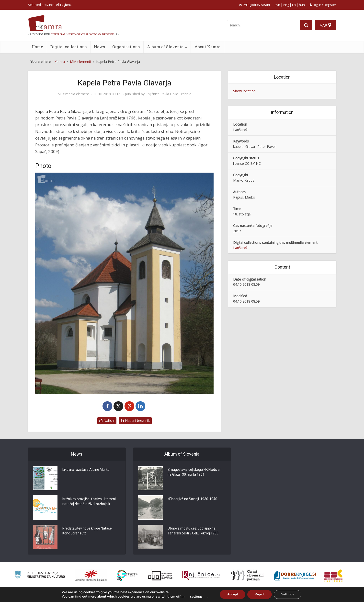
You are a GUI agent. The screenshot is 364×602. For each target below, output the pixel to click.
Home (37, 47)
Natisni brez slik (135, 420)
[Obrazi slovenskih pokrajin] (247, 576)
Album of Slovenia (165, 47)
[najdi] (306, 25)
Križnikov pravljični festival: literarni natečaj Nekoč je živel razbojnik (89, 501)
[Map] (325, 25)
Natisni (107, 420)
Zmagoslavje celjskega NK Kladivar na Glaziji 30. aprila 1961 (194, 472)
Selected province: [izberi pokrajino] (50, 5)
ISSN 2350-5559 (325, 595)
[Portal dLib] (160, 576)
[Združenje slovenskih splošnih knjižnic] (201, 576)
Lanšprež (240, 248)
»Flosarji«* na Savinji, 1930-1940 (192, 499)
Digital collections (68, 47)
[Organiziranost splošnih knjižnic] (91, 576)
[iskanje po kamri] (263, 25)
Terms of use (302, 595)
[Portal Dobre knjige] (295, 576)
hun (302, 5)
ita (294, 5)
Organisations (126, 47)
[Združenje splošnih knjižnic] (333, 576)
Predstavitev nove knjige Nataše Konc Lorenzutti (87, 531)
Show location (244, 91)
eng (286, 5)
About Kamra (207, 47)
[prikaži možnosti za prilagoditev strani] (254, 5)
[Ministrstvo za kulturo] (40, 575)
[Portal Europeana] (127, 575)
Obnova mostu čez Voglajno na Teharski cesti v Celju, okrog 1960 (193, 531)
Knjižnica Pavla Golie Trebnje (168, 94)
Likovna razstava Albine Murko (86, 470)
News (99, 47)
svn (277, 5)
